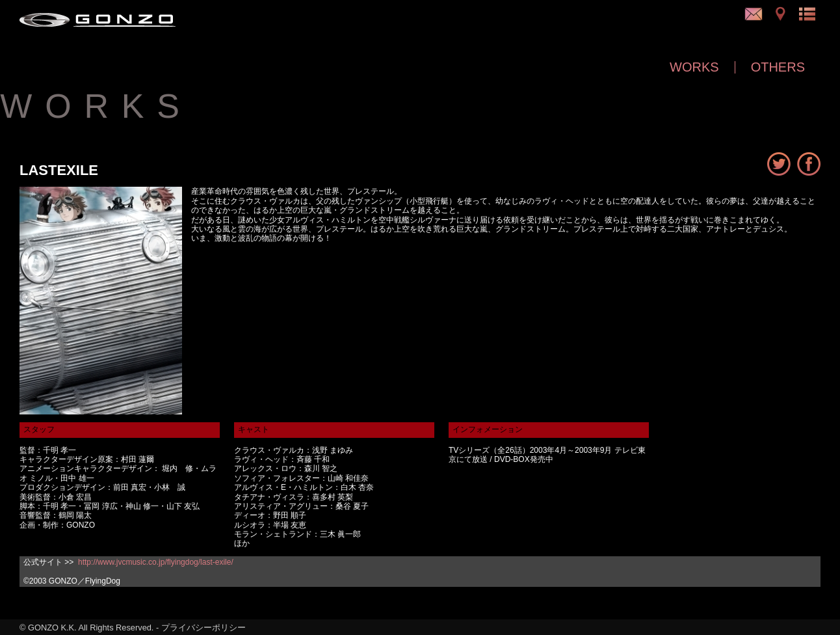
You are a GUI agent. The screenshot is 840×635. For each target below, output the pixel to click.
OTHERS (778, 67)
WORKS (694, 67)
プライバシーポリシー (203, 628)
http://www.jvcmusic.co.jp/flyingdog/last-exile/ (156, 562)
